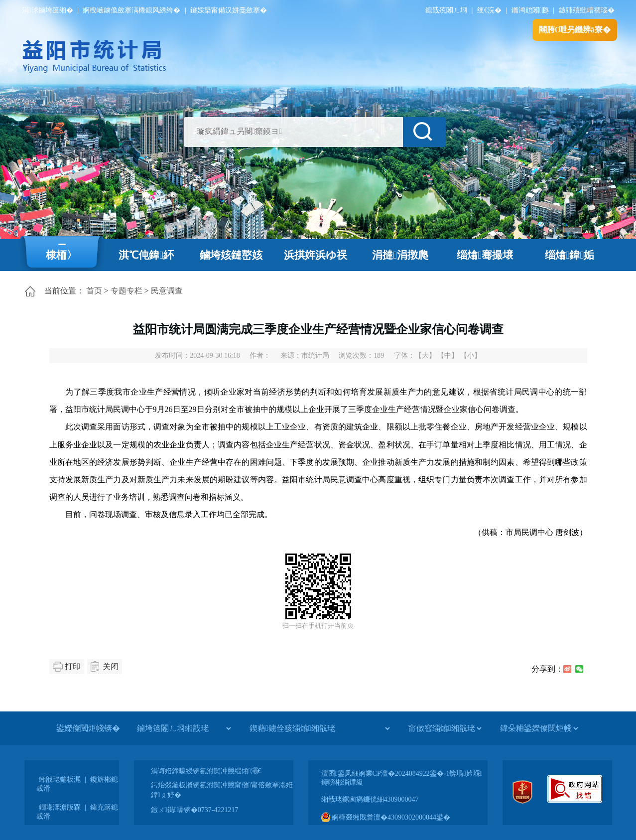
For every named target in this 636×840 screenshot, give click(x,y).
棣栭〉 (62, 255)
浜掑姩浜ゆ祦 (316, 255)
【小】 (471, 355)
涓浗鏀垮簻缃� (48, 10)
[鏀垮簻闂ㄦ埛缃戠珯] (184, 728)
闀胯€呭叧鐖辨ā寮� (575, 30)
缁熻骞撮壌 (485, 255)
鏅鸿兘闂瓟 (530, 10)
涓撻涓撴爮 (400, 255)
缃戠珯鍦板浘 (60, 779)
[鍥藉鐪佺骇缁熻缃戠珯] (319, 728)
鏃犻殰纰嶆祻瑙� (587, 10)
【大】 (425, 355)
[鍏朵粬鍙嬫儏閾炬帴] (539, 728)
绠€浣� (489, 10)
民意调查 (167, 291)
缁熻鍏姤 (570, 255)
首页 (94, 291)
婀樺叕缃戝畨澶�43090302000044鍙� (386, 817)
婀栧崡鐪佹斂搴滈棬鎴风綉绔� (131, 10)
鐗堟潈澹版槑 (60, 807)
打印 (73, 666)
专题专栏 (127, 291)
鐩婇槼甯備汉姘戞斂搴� (229, 10)
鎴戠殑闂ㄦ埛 (446, 10)
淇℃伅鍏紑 (146, 255)
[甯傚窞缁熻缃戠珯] (445, 728)
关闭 (111, 666)
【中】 (448, 355)
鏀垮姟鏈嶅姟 (231, 255)
